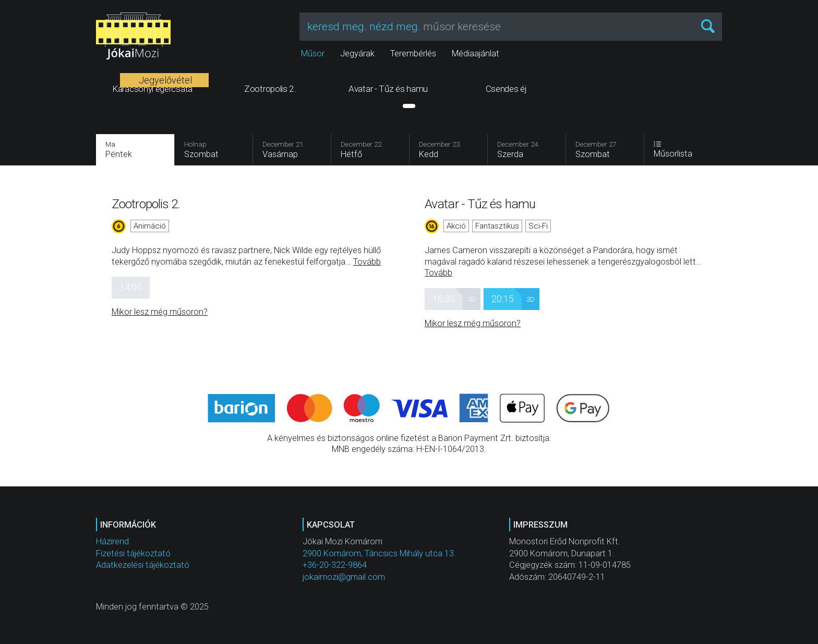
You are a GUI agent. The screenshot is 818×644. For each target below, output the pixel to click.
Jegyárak (357, 53)
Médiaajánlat (476, 53)
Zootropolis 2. (146, 204)
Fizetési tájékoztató (133, 553)
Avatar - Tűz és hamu (480, 204)
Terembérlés (413, 53)
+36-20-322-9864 (335, 565)
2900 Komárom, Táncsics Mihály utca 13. (379, 553)
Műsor (313, 53)
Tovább (367, 262)
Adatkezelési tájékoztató (143, 565)
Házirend (112, 541)
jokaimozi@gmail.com (344, 577)
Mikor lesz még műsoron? (160, 312)
